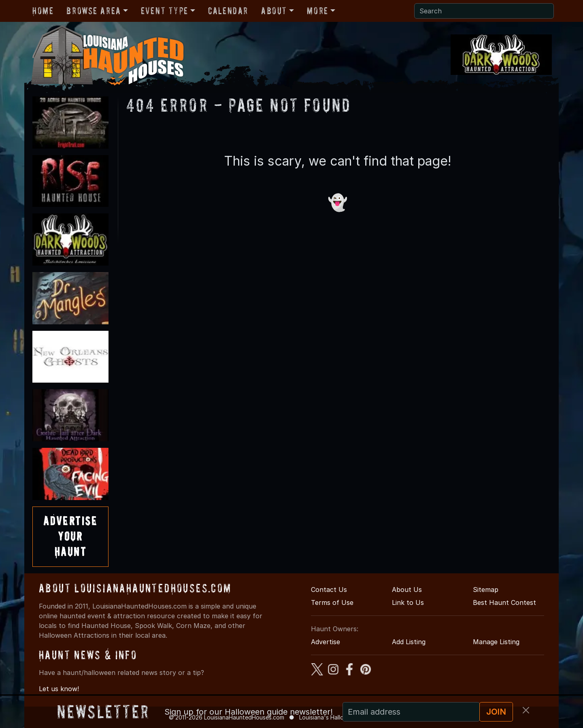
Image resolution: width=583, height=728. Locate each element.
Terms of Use (332, 602)
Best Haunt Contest (504, 602)
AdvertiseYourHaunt (70, 536)
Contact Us (329, 590)
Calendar (228, 11)
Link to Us (408, 602)
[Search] (484, 11)
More (317, 11)
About (274, 11)
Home (43, 11)
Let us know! (59, 689)
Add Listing (409, 642)
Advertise (326, 642)
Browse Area (94, 11)
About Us (407, 590)
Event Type (165, 11)
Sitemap (486, 590)
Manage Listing (496, 642)
